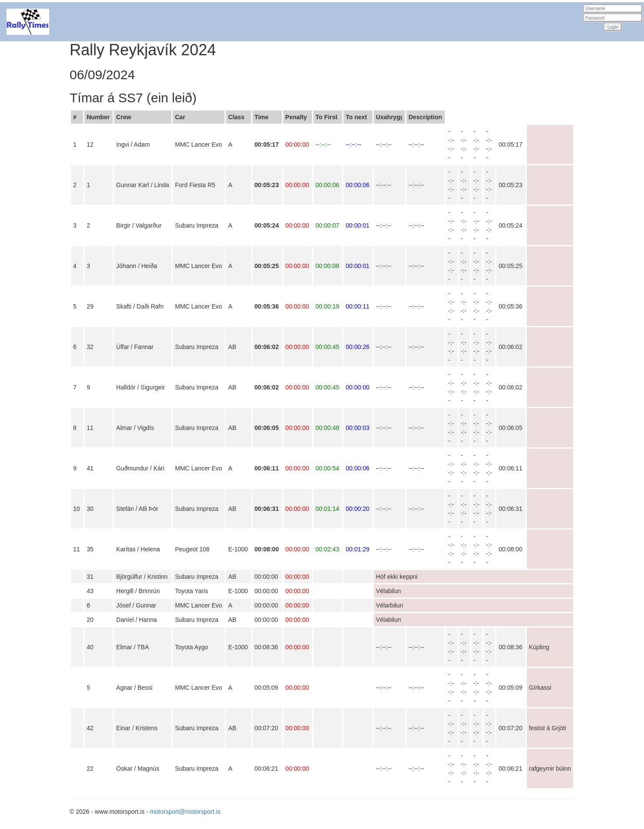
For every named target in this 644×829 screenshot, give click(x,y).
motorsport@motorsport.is (185, 812)
